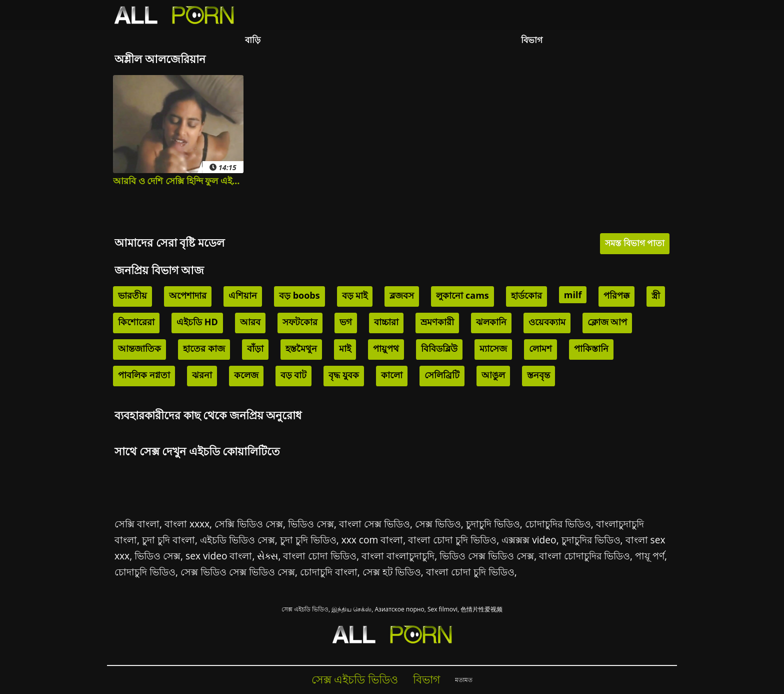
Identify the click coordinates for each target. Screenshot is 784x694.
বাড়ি (253, 40)
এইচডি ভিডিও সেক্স (237, 540)
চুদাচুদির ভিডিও (591, 540)
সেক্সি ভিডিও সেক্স (249, 524)
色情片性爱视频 (481, 609)
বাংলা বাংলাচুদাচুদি (398, 556)
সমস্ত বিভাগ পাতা (635, 243)
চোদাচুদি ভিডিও (145, 572)
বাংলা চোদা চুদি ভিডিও (452, 540)
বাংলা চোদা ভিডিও (320, 556)
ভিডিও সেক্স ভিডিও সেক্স (487, 556)
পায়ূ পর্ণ (650, 556)
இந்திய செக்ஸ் (351, 609)
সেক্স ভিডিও (438, 524)
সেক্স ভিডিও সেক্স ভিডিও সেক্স (238, 572)
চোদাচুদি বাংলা (329, 572)
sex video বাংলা (219, 556)
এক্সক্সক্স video (529, 540)
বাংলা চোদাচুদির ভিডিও (584, 556)
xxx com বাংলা (372, 540)
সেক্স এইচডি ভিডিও (305, 609)
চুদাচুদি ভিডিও (493, 524)
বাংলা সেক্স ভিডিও (374, 524)
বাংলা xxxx (187, 524)
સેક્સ (267, 556)
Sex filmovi (442, 609)
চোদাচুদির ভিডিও (558, 524)
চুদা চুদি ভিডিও (308, 540)
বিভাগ (532, 40)
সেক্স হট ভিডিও (392, 572)
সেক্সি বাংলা (137, 524)
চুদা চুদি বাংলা (168, 540)
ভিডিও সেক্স (311, 524)
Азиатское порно (400, 609)
